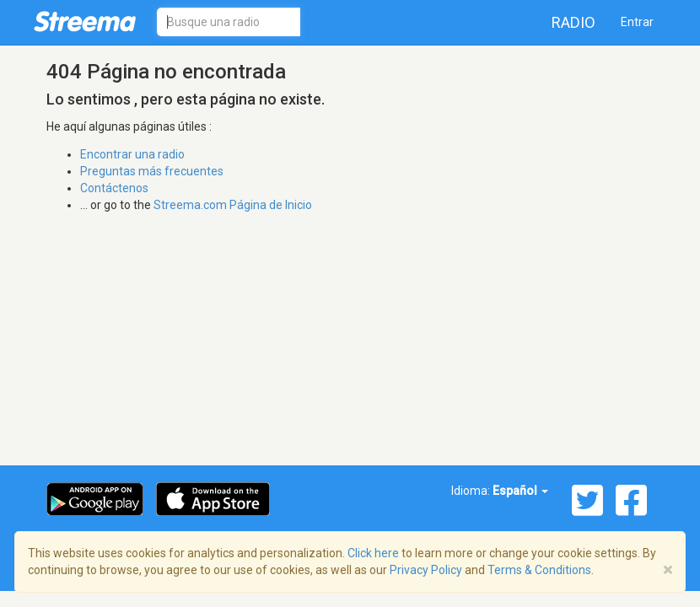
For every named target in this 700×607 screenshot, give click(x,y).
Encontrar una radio (132, 154)
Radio (573, 22)
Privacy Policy (426, 570)
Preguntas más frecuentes (152, 171)
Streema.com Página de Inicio (233, 205)
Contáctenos (114, 188)
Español (520, 491)
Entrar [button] (637, 22)
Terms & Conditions (539, 570)
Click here (373, 553)
